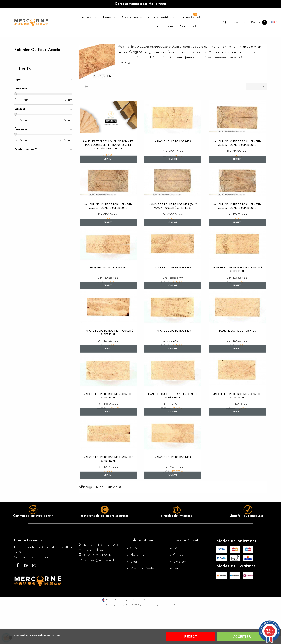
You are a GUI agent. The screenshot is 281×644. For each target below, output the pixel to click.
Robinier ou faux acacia (39, 78)
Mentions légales (143, 606)
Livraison (180, 599)
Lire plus (124, 91)
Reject (190, 637)
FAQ (177, 585)
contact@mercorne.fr (100, 598)
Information (21, 635)
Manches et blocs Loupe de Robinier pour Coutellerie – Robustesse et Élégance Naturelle (108, 173)
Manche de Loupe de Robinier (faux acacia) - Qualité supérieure (237, 171)
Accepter (242, 637)
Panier (178, 606)
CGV (134, 585)
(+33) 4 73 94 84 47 (98, 593)
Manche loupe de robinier (173, 169)
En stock (257, 114)
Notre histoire (141, 592)
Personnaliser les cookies (45, 635)
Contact (179, 592)
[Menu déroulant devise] (275, 22)
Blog (134, 599)
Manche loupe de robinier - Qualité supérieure (237, 300)
